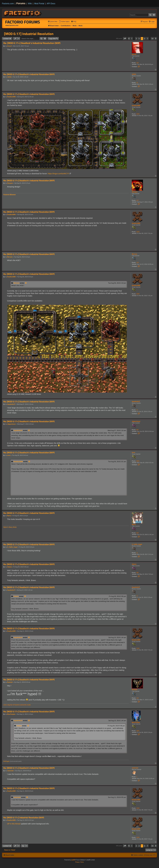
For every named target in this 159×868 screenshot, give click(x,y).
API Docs (51, 3)
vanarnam (135, 768)
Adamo (134, 564)
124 (138, 262)
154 (138, 698)
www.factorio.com (12, 25)
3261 (138, 731)
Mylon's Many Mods (10, 527)
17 (137, 410)
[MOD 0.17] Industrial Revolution (29, 34)
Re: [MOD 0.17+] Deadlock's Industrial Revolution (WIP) (32, 43)
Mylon (134, 524)
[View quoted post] (26, 283)
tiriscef (134, 54)
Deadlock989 (136, 106)
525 (138, 533)
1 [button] (132, 39)
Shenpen (135, 192)
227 (138, 200)
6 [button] (145, 39)
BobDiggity (6, 761)
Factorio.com (8, 3)
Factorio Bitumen (10, 195)
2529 (138, 114)
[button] (125, 39)
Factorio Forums (23, 22)
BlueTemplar (136, 722)
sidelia (134, 74)
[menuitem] (64, 22)
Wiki (30, 3)
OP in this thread (14, 824)
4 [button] (139, 39)
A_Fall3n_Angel (137, 544)
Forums (21, 3)
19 (137, 83)
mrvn (133, 452)
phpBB (73, 860)
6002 (138, 461)
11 (137, 553)
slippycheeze (136, 421)
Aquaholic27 (136, 401)
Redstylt (134, 690)
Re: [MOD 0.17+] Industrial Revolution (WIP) (24, 818)
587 (138, 430)
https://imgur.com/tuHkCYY (59, 174)
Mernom (134, 254)
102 (138, 63)
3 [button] (136, 39)
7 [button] (148, 39)
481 (138, 573)
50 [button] (152, 39)
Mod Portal (39, 3)
